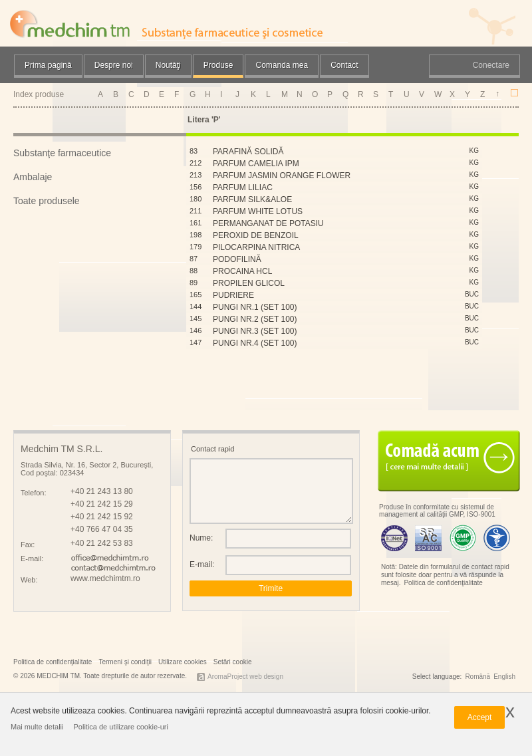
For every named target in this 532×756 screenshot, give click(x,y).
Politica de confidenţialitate (443, 583)
